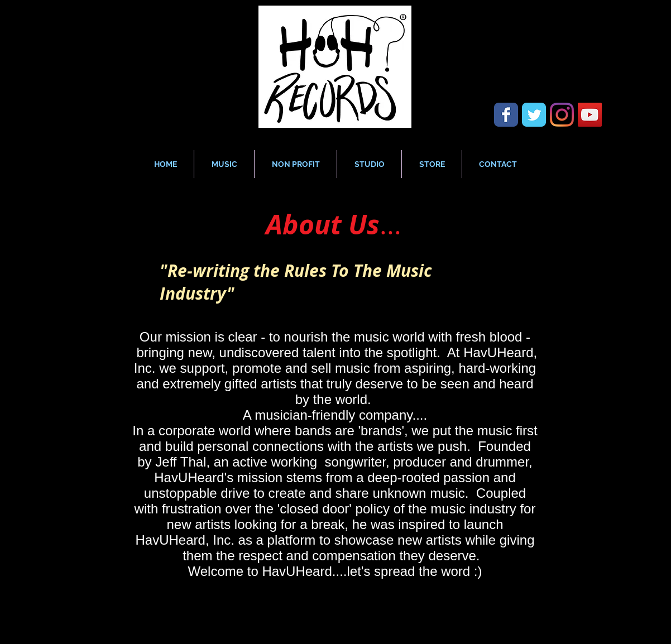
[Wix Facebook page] (506, 115)
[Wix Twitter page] (534, 115)
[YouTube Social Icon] (590, 115)
